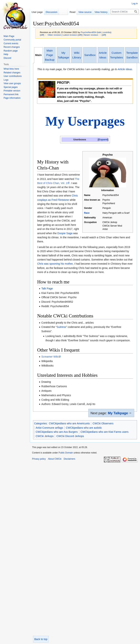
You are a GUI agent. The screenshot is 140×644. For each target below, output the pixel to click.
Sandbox (90, 55)
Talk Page (47, 289)
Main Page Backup (50, 55)
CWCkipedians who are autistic (84, 428)
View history (98, 12)
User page (37, 12)
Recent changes (12, 47)
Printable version (12, 91)
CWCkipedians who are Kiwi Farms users (105, 432)
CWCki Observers (103, 423)
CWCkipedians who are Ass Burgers (57, 432)
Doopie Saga (65, 233)
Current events (11, 43)
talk (99, 32)
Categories (40, 423)
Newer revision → (92, 35)
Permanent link (11, 94)
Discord (7, 58)
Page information (12, 98)
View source (82, 12)
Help (6, 54)
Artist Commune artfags (49, 428)
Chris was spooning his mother (55, 264)
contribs (107, 32)
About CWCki (55, 459)
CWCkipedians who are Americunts (69, 423)
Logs (6, 80)
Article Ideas (125, 69)
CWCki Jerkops (45, 436)
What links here (11, 69)
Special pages (11, 87)
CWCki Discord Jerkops (70, 436)
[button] (103, 139)
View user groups (12, 83)
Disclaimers (69, 459)
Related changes (12, 73)
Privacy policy (39, 459)
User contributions (13, 76)
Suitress (61, 327)
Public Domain (66, 453)
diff (42, 35)
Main (38, 55)
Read (69, 12)
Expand (103, 139)
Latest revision (70, 35)
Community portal (12, 40)
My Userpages (85, 121)
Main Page (9, 36)
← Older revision (53, 35)
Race (87, 213)
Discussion (52, 12)
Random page (11, 51)
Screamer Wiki (50, 357)
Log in (135, 4)
